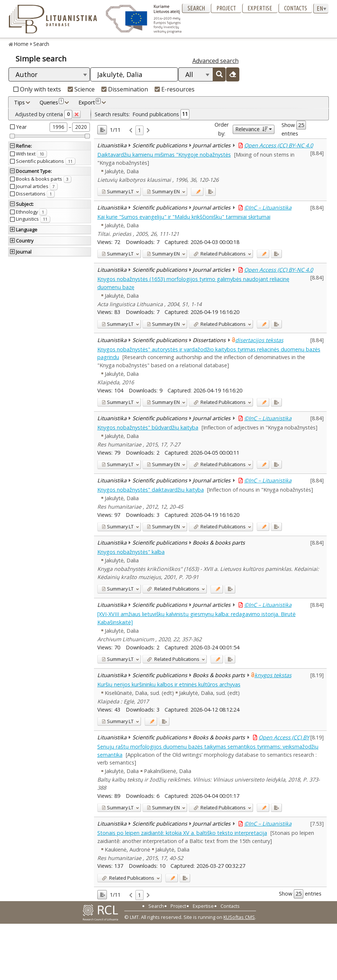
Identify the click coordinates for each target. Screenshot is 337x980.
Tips (19, 102)
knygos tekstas (273, 675)
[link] (131, 131)
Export (90, 102)
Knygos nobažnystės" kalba (131, 552)
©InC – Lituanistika (268, 208)
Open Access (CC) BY (284, 737)
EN (163, 191)
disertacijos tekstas (259, 340)
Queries (52, 102)
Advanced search (215, 61)
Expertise (260, 8)
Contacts (296, 8)
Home (21, 44)
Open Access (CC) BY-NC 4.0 (279, 145)
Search (196, 8)
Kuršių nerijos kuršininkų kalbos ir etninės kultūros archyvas (169, 684)
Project (226, 8)
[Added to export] (210, 192)
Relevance (251, 129)
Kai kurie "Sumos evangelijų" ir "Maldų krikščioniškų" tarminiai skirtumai (184, 217)
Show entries (294, 129)
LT (118, 191)
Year (21, 127)
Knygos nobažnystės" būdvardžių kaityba (148, 427)
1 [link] (139, 130)
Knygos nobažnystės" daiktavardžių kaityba (151, 490)
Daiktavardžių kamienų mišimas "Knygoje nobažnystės (164, 155)
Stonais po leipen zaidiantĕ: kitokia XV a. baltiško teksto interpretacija (182, 833)
